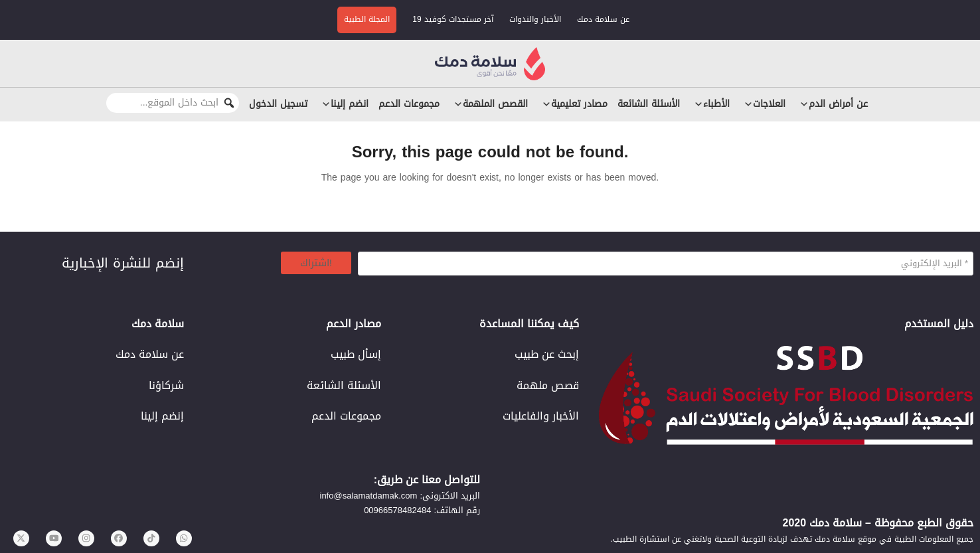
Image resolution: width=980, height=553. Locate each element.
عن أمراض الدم (832, 104)
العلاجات (763, 104)
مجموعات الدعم (409, 104)
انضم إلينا (343, 104)
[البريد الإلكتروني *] (666, 264)
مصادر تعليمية (573, 104)
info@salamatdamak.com (369, 496)
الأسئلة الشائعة (649, 104)
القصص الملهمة (489, 104)
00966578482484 (397, 510)
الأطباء (710, 104)
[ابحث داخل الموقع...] (173, 103)
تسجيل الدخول (278, 104)
